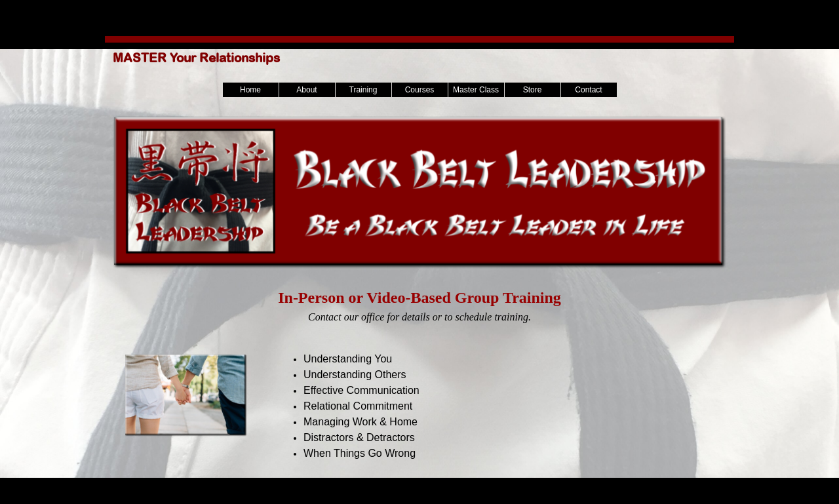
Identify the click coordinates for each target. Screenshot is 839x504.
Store (533, 90)
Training (363, 90)
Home (250, 90)
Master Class (476, 90)
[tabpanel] (419, 305)
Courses (420, 90)
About (306, 90)
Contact (588, 90)
